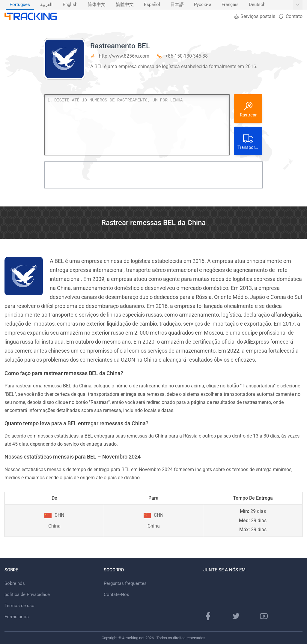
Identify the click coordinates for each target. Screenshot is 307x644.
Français (230, 5)
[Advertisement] (153, 175)
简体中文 (97, 5)
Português (20, 5)
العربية (46, 5)
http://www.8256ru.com (124, 56)
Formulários (17, 617)
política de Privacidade (27, 594)
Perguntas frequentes (125, 583)
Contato (290, 16)
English (70, 5)
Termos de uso (19, 606)
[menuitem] (20, 5)
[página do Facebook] (208, 616)
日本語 (177, 5)
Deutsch (257, 5)
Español (152, 5)
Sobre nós (15, 583)
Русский (203, 5)
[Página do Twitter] (236, 616)
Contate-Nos (116, 594)
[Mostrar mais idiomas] (298, 5)
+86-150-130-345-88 (186, 56)
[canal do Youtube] (264, 616)
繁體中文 (125, 5)
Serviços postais (254, 16)
